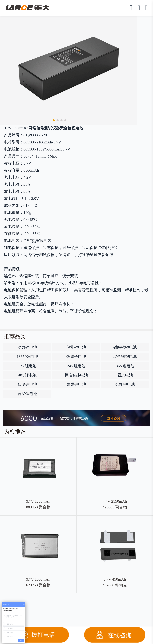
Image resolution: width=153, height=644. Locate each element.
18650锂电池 (27, 357)
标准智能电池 (76, 375)
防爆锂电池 (76, 384)
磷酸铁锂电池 (125, 347)
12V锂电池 (27, 366)
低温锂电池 (27, 384)
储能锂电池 (76, 347)
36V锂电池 (125, 366)
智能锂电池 (125, 384)
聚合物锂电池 (125, 357)
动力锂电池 (27, 347)
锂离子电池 (76, 357)
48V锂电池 (27, 375)
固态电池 (125, 375)
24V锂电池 (76, 366)
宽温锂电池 (27, 394)
